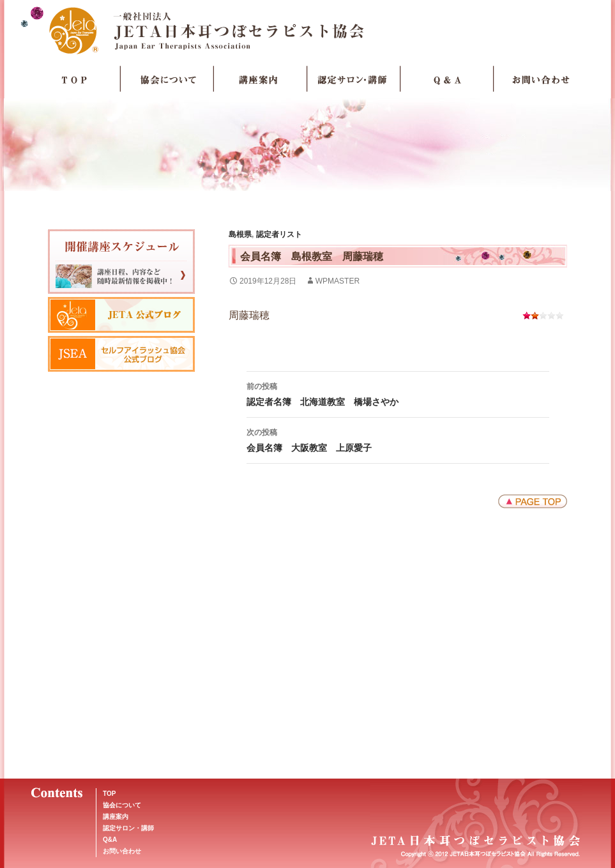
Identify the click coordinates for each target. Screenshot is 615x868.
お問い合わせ (540, 79)
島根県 (240, 234)
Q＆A (447, 79)
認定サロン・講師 (354, 79)
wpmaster (338, 281)
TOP (74, 79)
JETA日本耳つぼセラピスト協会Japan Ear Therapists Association (307, 30)
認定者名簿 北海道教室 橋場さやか (398, 393)
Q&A (110, 840)
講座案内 (261, 79)
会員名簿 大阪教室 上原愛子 (398, 439)
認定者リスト (279, 234)
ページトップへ (533, 501)
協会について (167, 79)
